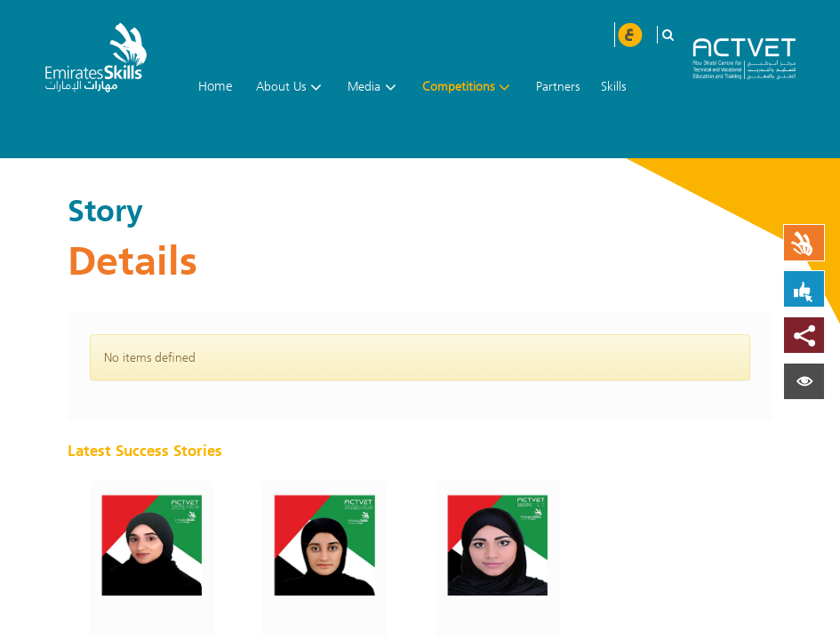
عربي (629, 35)
